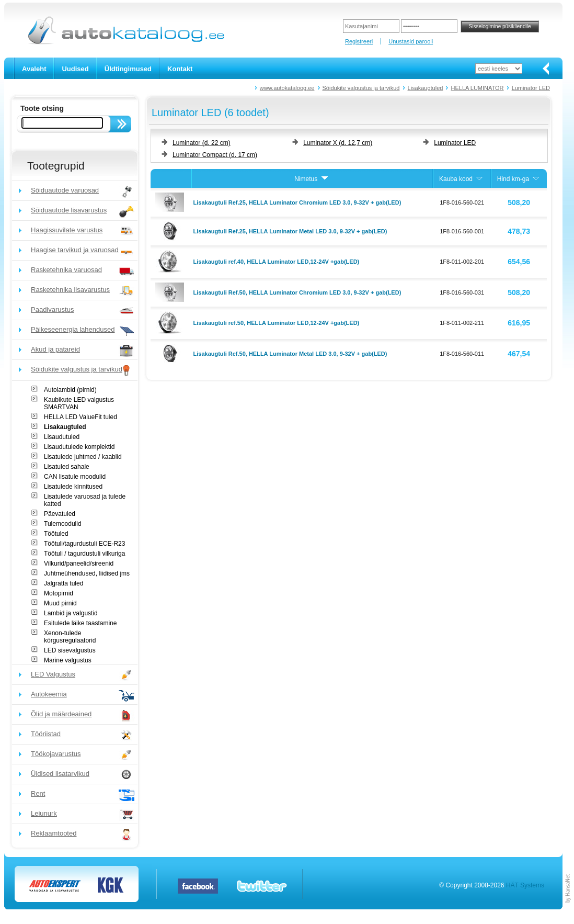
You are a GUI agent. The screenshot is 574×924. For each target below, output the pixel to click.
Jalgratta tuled (64, 583)
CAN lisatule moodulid (75, 477)
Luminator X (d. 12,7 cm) (338, 143)
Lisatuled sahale (67, 467)
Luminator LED (531, 88)
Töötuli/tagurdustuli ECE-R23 (84, 544)
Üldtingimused (128, 69)
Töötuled (56, 534)
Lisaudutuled (62, 437)
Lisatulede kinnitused (73, 487)
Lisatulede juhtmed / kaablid (83, 457)
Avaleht (34, 69)
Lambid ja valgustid (71, 613)
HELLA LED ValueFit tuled (81, 417)
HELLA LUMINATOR (477, 88)
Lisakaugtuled (426, 88)
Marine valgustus (68, 660)
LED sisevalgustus (70, 650)
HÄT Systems (525, 885)
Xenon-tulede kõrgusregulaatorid (70, 637)
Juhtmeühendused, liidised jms (87, 573)
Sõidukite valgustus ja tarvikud (361, 88)
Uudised (75, 69)
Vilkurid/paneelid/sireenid (79, 564)
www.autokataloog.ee (287, 88)
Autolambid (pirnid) (70, 390)
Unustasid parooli (411, 41)
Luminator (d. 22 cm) (202, 143)
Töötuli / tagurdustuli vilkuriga (84, 554)
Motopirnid (59, 593)
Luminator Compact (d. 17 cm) (215, 155)
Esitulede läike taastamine (80, 623)
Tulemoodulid (63, 524)
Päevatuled (60, 514)
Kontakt (180, 69)
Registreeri (359, 41)
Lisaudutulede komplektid (79, 447)
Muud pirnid (60, 603)
